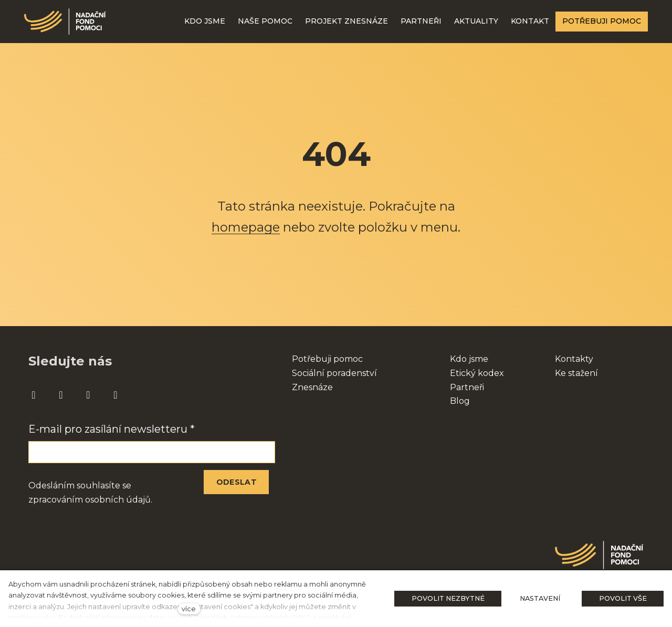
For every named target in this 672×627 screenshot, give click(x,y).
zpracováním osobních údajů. (90, 500)
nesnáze (315, 387)
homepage (246, 227)
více (189, 609)
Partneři (467, 387)
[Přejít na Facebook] (34, 395)
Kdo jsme (469, 359)
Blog (460, 401)
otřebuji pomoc (330, 359)
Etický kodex (477, 373)
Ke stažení (576, 373)
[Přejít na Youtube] (88, 395)
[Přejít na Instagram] (61, 395)
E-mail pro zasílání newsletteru (112, 429)
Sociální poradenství (334, 373)
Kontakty (574, 359)
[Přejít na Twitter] (115, 395)
